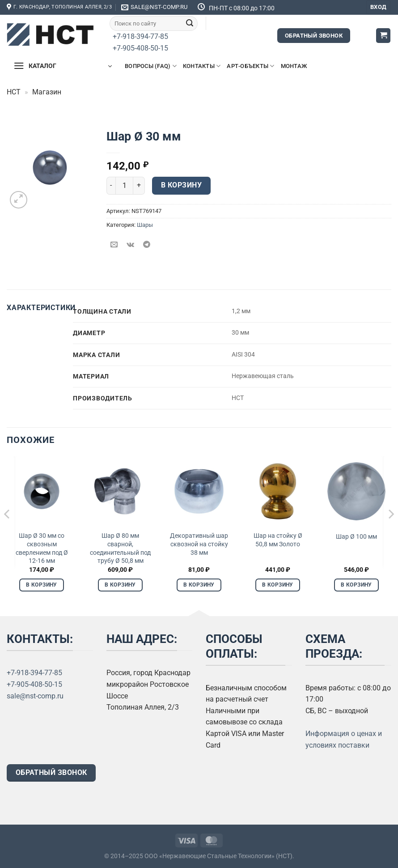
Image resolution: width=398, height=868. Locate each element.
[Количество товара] (124, 186)
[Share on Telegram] (146, 245)
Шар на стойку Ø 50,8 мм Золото (278, 540)
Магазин (47, 92)
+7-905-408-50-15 (140, 48)
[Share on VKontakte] (130, 245)
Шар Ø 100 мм (356, 537)
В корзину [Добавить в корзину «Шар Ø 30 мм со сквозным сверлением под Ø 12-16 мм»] (41, 585)
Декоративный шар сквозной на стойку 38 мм (199, 544)
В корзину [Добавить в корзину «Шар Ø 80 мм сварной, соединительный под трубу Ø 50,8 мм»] (120, 585)
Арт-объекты (250, 66)
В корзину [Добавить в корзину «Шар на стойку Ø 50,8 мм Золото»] (277, 585)
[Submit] (190, 23)
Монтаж (294, 66)
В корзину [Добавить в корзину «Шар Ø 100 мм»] (356, 585)
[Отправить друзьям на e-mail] (114, 245)
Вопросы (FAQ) (151, 66)
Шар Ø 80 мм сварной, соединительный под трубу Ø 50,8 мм (120, 548)
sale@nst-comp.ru (35, 696)
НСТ (14, 92)
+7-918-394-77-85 (140, 36)
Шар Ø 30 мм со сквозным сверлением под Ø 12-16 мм (42, 548)
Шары (145, 225)
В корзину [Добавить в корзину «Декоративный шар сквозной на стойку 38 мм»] (199, 585)
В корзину (181, 185)
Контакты (202, 66)
